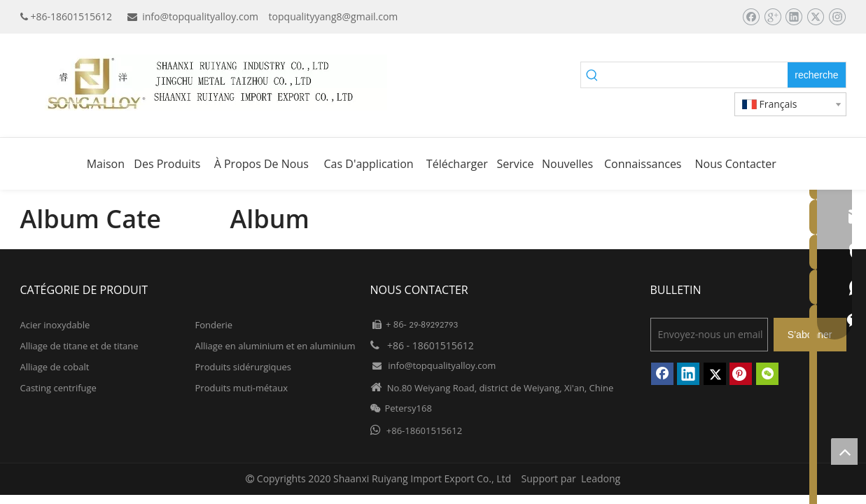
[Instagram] (837, 17)
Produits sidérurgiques (243, 367)
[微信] (767, 374)
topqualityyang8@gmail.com (334, 16)
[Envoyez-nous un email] (709, 335)
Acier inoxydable (55, 325)
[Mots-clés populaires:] (816, 75)
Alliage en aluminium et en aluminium (275, 346)
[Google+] (773, 17)
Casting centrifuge (58, 388)
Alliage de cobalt (55, 367)
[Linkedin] (794, 17)
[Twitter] (815, 17)
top (844, 451)
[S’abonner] (810, 335)
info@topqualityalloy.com (200, 16)
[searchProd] (696, 75)
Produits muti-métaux (242, 388)
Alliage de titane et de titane (79, 346)
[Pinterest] (741, 374)
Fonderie (214, 325)
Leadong (601, 478)
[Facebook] (751, 17)
